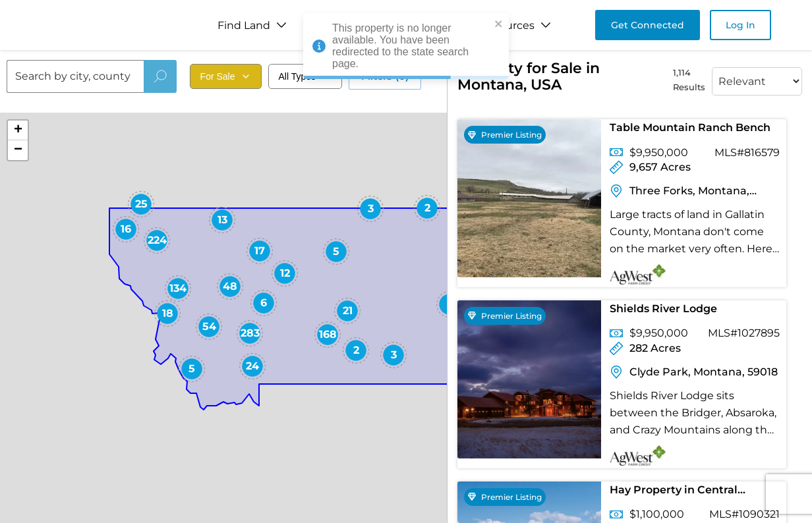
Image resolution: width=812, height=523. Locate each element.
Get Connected (648, 25)
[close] (499, 25)
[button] (427, 208)
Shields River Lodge (663, 309)
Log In (740, 25)
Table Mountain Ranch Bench (690, 127)
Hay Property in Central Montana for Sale (674, 492)
